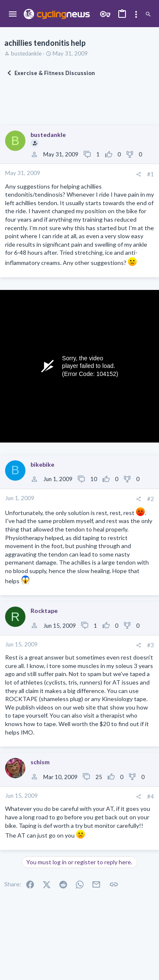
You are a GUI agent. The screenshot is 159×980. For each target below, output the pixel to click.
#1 (151, 174)
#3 (151, 645)
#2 (151, 499)
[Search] (148, 14)
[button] (13, 14)
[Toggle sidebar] (136, 14)
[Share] (138, 174)
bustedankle (26, 53)
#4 (151, 796)
